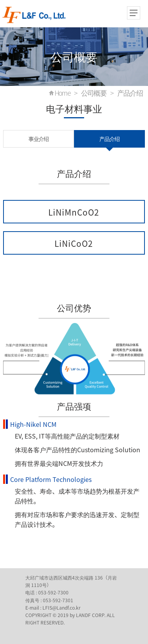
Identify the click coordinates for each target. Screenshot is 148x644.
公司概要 (94, 93)
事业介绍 (39, 139)
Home (63, 93)
